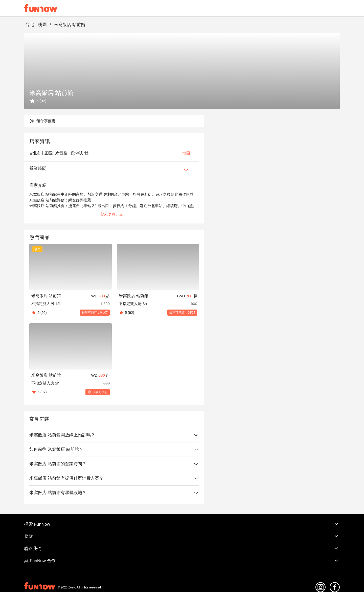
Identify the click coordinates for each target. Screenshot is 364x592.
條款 (182, 536)
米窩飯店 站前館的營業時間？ (114, 464)
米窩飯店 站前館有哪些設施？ (114, 493)
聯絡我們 (182, 548)
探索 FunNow (182, 524)
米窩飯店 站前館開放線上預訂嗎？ (114, 435)
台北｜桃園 (36, 25)
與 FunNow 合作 (182, 561)
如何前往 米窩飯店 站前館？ (114, 450)
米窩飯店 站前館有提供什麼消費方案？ (114, 478)
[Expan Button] (186, 170)
